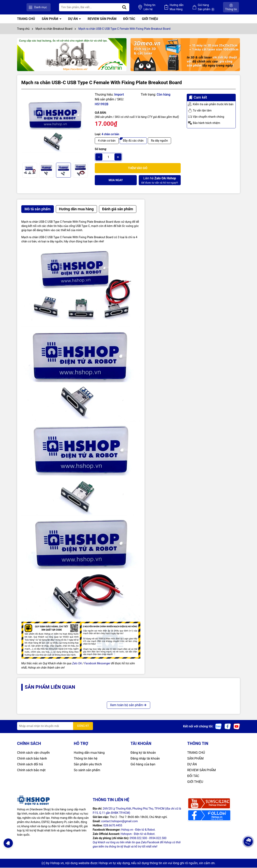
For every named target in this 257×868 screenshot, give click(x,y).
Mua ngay (116, 181)
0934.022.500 (158, 838)
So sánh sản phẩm (87, 770)
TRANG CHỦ (26, 19)
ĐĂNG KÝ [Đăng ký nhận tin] (83, 726)
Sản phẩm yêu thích (88, 765)
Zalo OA (77, 664)
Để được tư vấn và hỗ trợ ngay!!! (160, 180)
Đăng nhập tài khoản (145, 759)
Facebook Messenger (97, 664)
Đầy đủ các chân (133, 141)
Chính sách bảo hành (32, 759)
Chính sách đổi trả (30, 765)
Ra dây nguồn (159, 141)
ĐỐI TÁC (129, 19)
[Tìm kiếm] (147, 7)
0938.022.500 (138, 838)
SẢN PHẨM (50, 19)
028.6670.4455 (113, 826)
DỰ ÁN (73, 19)
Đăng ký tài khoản (143, 753)
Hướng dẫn (188, 8)
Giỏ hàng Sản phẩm (212, 8)
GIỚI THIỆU (150, 19)
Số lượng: (101, 150)
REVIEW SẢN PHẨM (102, 19)
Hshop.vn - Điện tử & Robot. (138, 830)
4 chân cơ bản (107, 141)
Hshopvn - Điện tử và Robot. (138, 834)
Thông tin (167, 8)
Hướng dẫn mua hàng (89, 753)
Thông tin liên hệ (86, 759)
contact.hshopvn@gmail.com (119, 822)
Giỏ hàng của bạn (143, 765)
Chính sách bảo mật (31, 770)
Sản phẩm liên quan (50, 688)
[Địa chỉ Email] (55, 726)
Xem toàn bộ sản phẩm (128, 705)
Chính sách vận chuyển (33, 753)
